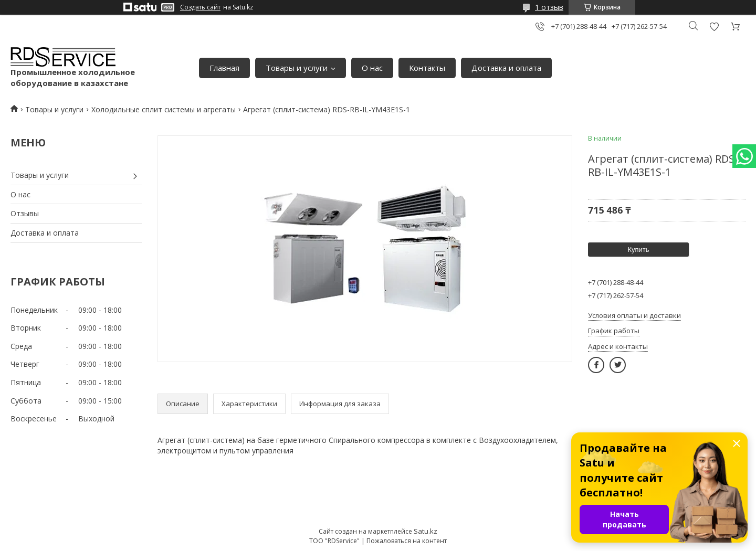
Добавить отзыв (714, 27)
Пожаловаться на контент (407, 541)
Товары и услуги (297, 68)
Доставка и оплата (506, 68)
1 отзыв (549, 7)
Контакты (427, 68)
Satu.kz (426, 531)
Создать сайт (200, 7)
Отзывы (25, 213)
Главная (224, 68)
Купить (638, 250)
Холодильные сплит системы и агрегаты (164, 109)
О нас (372, 68)
